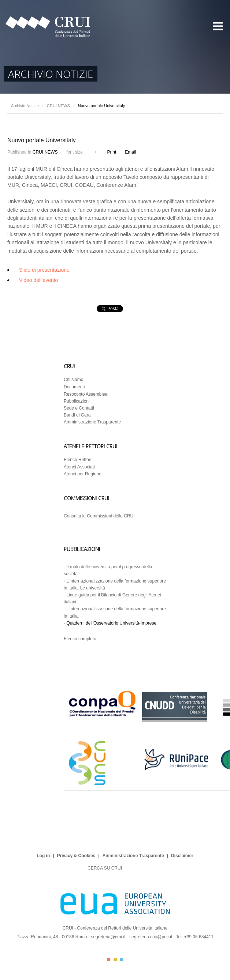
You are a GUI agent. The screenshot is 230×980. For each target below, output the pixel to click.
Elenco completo (80, 639)
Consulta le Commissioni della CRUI (99, 516)
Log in (43, 856)
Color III (121, 959)
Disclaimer (182, 856)
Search (83, 861)
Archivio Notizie (25, 106)
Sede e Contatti (79, 408)
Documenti (74, 387)
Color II (115, 959)
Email (130, 152)
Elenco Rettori (77, 460)
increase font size (96, 151)
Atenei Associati (79, 467)
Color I (109, 959)
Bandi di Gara (77, 415)
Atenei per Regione (83, 474)
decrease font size (89, 151)
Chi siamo (73, 380)
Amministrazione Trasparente (92, 422)
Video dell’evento (38, 280)
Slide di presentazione (44, 270)
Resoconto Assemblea (86, 394)
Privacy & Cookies (76, 856)
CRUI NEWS (58, 106)
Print (112, 152)
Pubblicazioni (77, 401)
